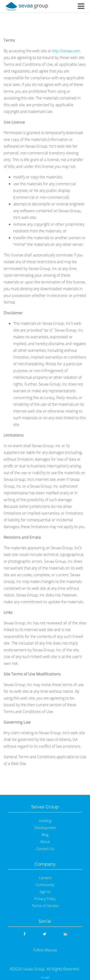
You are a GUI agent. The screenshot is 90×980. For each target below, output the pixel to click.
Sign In (45, 892)
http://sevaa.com (66, 51)
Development (45, 828)
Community (45, 885)
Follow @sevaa (45, 950)
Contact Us (45, 849)
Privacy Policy (45, 899)
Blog (45, 835)
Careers (45, 878)
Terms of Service (45, 906)
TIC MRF (45, 978)
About (45, 842)
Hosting (45, 821)
